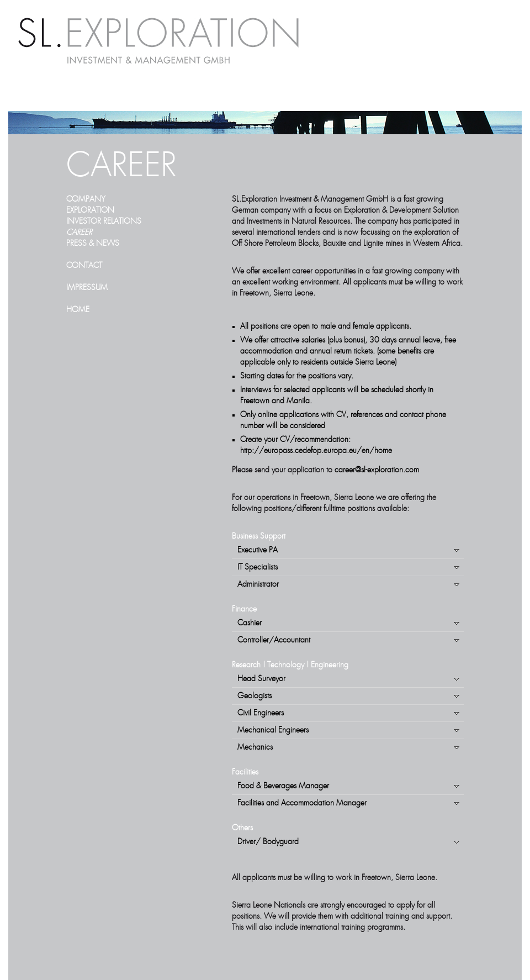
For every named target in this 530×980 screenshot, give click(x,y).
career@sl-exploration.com (377, 470)
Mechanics (255, 747)
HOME (78, 310)
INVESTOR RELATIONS (104, 222)
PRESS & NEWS (93, 244)
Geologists (255, 696)
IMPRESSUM (87, 288)
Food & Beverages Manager (283, 786)
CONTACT (84, 266)
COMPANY (86, 199)
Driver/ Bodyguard (268, 842)
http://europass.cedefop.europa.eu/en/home (316, 451)
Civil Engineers (261, 713)
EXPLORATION (90, 210)
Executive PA (258, 550)
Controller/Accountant (274, 640)
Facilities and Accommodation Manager (302, 803)
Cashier (250, 623)
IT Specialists (258, 567)
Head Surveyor (261, 679)
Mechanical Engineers (273, 730)
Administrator (258, 584)
